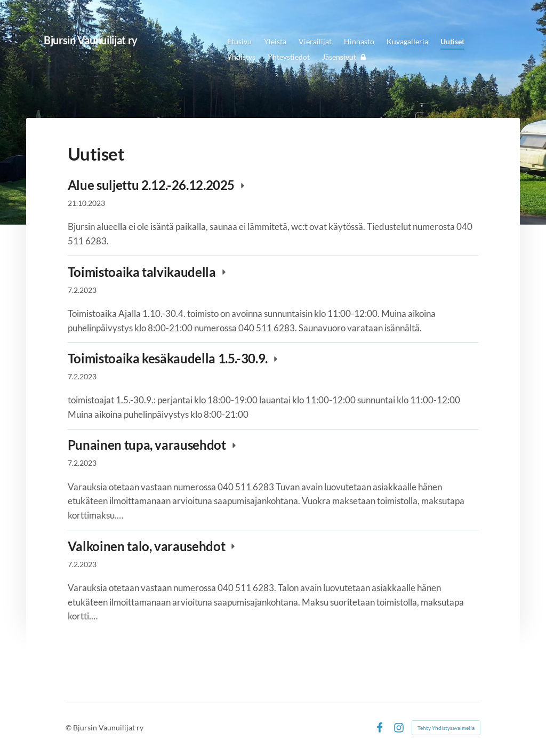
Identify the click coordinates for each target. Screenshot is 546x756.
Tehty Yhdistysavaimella (446, 728)
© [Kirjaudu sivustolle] (69, 727)
